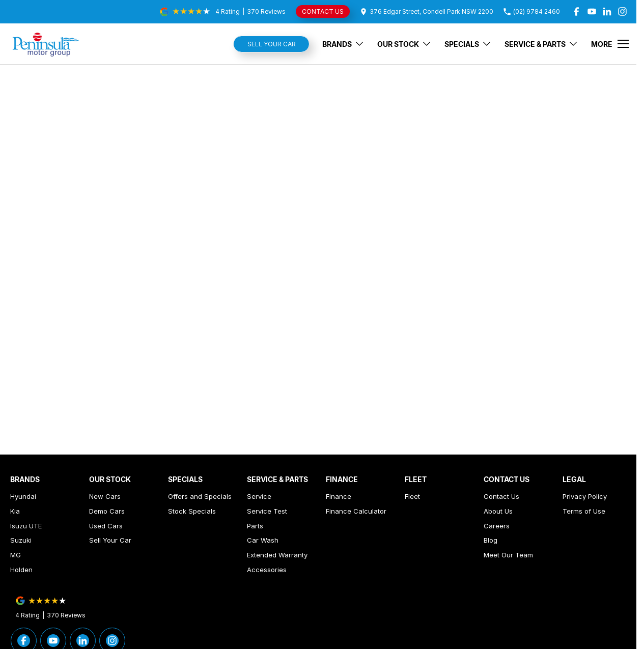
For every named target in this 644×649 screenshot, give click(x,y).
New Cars (105, 496)
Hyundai (23, 496)
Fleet (412, 496)
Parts (255, 526)
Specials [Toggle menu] (468, 44)
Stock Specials (192, 511)
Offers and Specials (200, 496)
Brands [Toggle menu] (343, 44)
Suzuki (21, 540)
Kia (15, 511)
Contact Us (501, 496)
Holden (21, 570)
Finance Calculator (356, 511)
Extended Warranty (277, 555)
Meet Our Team (508, 555)
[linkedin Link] (607, 11)
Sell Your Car (272, 44)
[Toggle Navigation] (610, 44)
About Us (498, 511)
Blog (491, 540)
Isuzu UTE (26, 526)
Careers (497, 526)
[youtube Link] (592, 11)
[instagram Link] (622, 11)
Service (259, 496)
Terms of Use (584, 511)
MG (16, 555)
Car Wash (263, 540)
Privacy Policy (585, 496)
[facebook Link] (577, 11)
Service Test (267, 511)
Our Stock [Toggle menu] (404, 44)
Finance (339, 496)
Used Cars (106, 526)
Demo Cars (107, 511)
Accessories (267, 570)
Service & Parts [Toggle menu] (541, 44)
